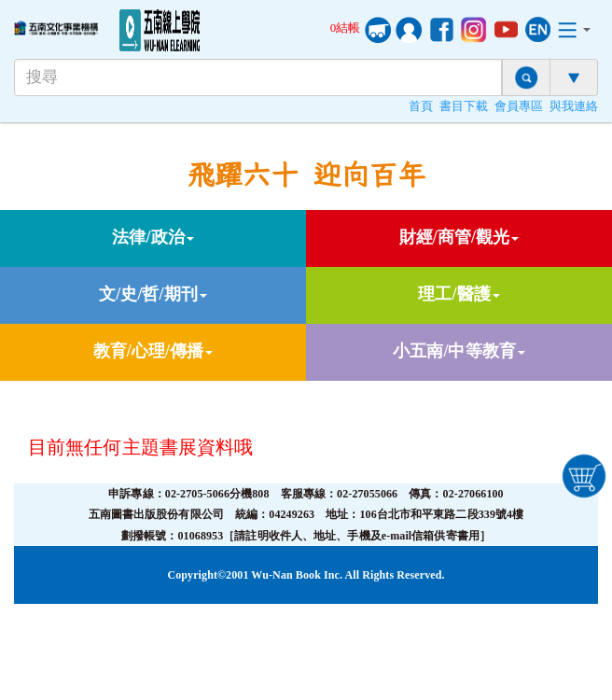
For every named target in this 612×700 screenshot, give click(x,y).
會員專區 (519, 106)
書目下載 (464, 106)
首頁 (421, 106)
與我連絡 (574, 106)
